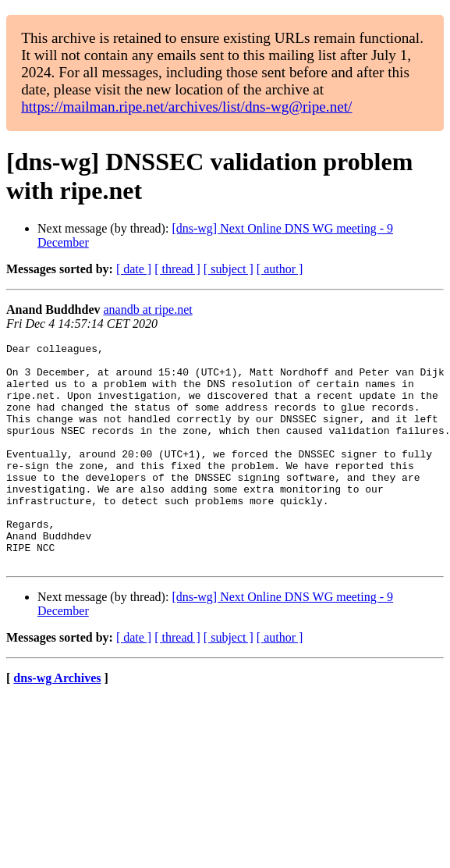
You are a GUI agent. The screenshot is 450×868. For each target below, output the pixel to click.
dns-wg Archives (57, 722)
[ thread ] (177, 269)
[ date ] (134, 269)
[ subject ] (229, 269)
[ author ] (280, 269)
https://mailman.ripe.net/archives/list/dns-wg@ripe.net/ (186, 107)
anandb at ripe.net (148, 309)
